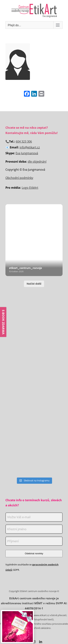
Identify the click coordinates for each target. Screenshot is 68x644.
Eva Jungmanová (27, 153)
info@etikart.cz (30, 147)
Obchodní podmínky (19, 178)
